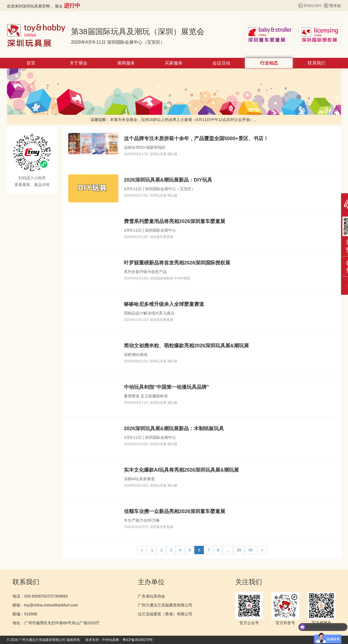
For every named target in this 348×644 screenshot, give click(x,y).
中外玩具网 (111, 640)
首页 (31, 63)
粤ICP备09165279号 (138, 640)
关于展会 (79, 63)
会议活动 (221, 63)
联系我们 (317, 63)
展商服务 (126, 63)
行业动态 (269, 63)
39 (239, 550)
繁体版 (335, 6)
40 (251, 550)
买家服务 (174, 63)
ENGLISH (313, 6)
